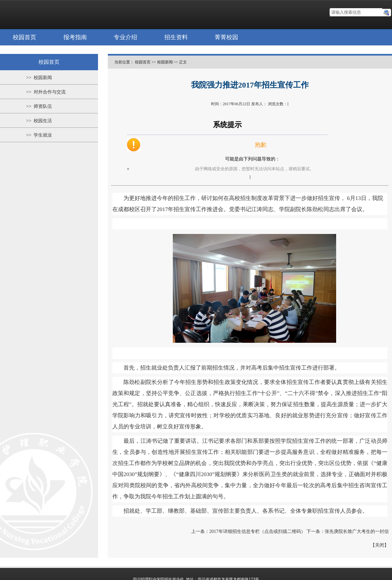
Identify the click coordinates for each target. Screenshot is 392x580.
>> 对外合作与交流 (46, 92)
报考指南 (75, 37)
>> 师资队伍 (39, 106)
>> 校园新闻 (39, 78)
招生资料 (176, 37)
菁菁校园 (226, 37)
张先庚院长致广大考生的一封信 (357, 531)
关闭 (380, 545)
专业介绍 (125, 37)
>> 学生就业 (39, 135)
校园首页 (24, 37)
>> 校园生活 (39, 121)
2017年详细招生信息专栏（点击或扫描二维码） (257, 531)
